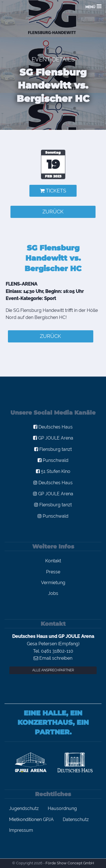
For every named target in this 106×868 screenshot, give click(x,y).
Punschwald (53, 460)
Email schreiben (53, 658)
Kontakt (53, 561)
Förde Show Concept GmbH (70, 863)
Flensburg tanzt (53, 449)
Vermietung (53, 583)
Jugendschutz (24, 808)
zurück (53, 212)
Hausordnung (62, 808)
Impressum (21, 830)
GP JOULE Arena (53, 438)
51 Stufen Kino (53, 471)
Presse (53, 572)
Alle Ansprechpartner (53, 670)
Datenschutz (76, 819)
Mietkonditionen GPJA (31, 819)
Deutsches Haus (53, 427)
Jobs (53, 593)
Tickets (53, 191)
